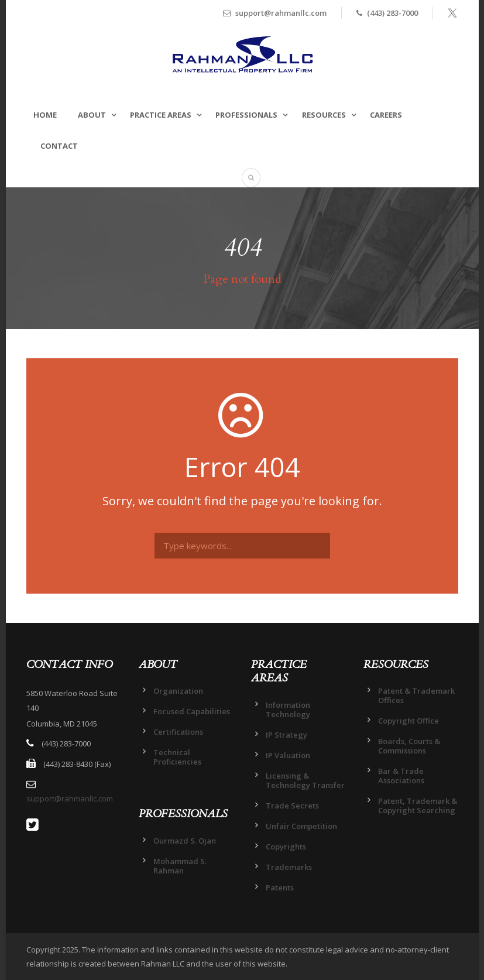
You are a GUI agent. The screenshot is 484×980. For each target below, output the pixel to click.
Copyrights (286, 847)
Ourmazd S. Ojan (185, 841)
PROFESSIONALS (246, 115)
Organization (178, 691)
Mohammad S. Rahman (180, 866)
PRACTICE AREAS (161, 115)
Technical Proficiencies (177, 757)
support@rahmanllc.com (70, 799)
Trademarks (289, 867)
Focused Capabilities (192, 711)
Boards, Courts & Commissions (409, 746)
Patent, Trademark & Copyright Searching (418, 806)
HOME (45, 115)
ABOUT (92, 115)
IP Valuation (288, 755)
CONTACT (59, 146)
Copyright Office (409, 721)
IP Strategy (286, 735)
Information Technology (288, 710)
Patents (280, 888)
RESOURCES (324, 115)
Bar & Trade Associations (401, 776)
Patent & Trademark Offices (416, 695)
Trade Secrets (292, 806)
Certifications (178, 732)
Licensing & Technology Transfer (305, 780)
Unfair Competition (301, 826)
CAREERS (386, 115)
